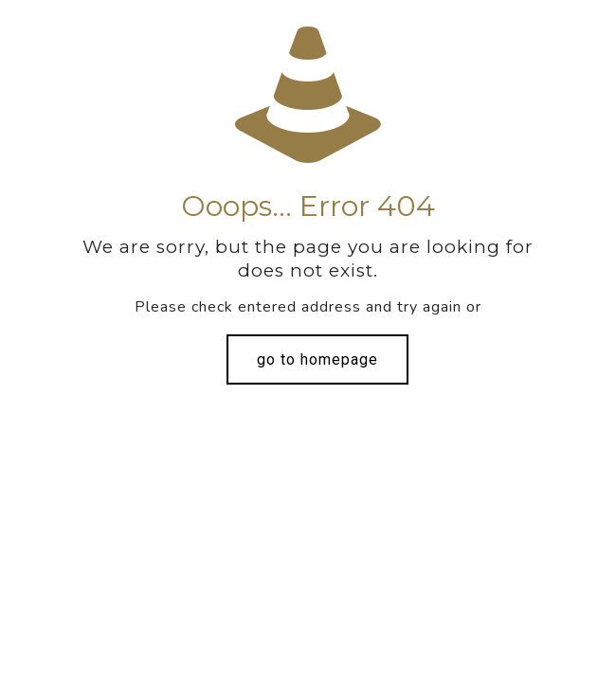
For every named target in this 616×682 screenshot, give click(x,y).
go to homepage (317, 359)
